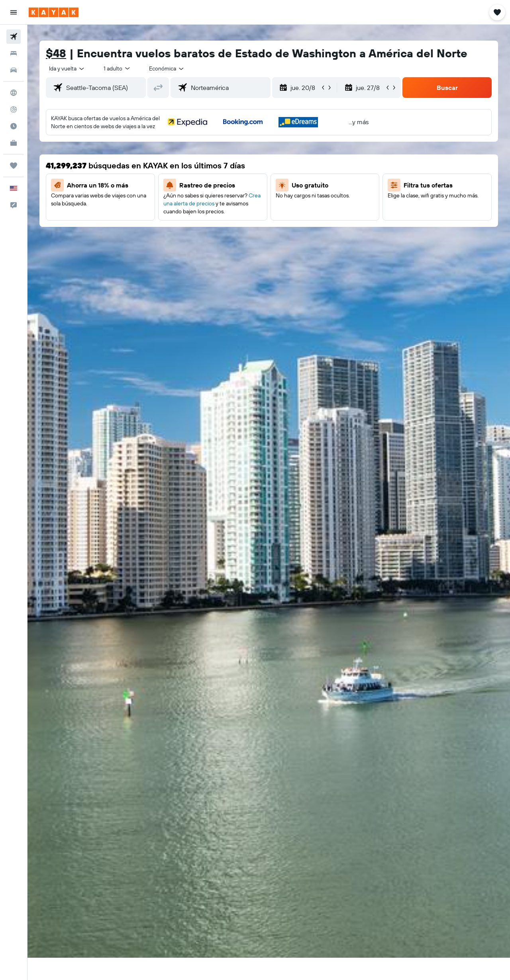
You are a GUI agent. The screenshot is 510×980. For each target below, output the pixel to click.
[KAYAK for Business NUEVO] (14, 143)
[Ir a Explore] (14, 93)
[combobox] (67, 68)
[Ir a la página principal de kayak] (54, 12)
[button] (14, 12)
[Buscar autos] (14, 70)
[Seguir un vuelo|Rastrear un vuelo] (14, 109)
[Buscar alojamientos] (14, 53)
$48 (56, 53)
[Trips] (14, 166)
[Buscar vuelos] (14, 37)
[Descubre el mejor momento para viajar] (14, 126)
